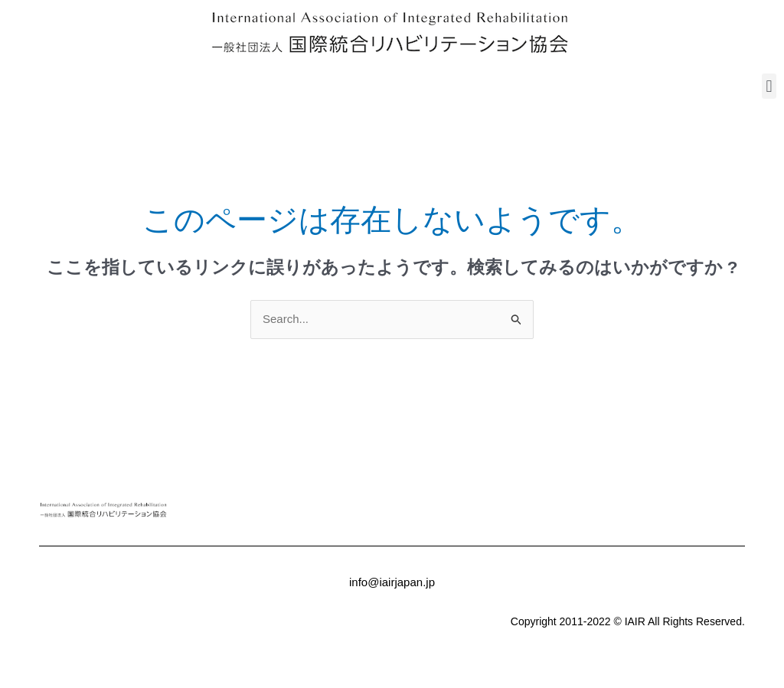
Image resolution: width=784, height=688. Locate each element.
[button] (769, 86)
